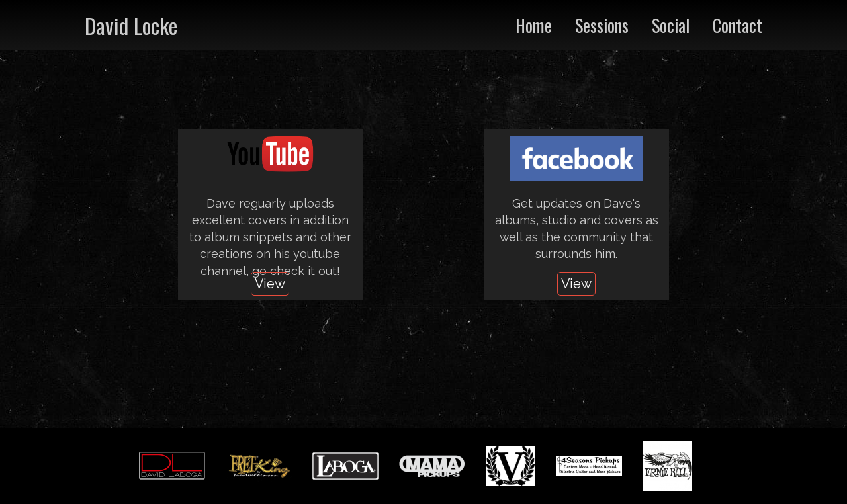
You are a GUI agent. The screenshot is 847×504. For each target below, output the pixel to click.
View (270, 284)
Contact (737, 25)
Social (671, 25)
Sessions (602, 25)
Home (534, 25)
